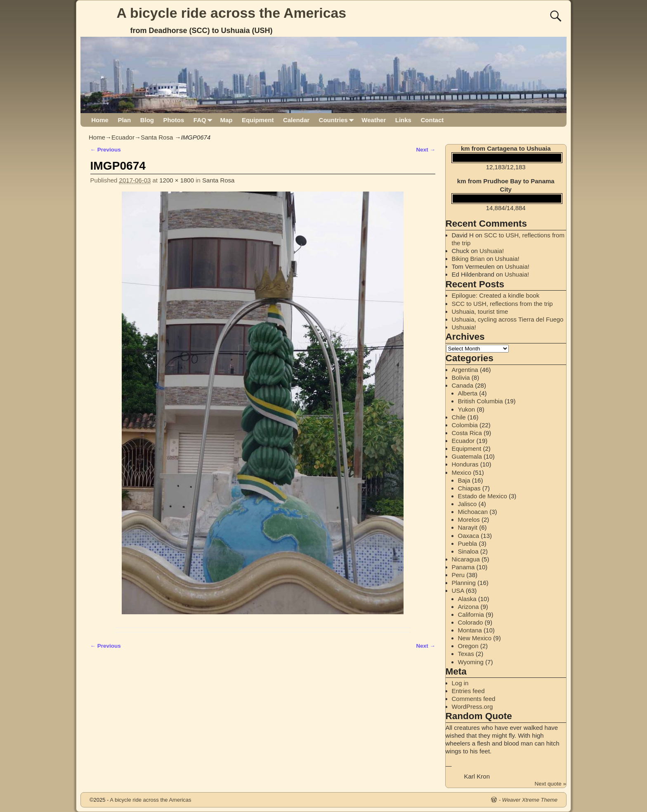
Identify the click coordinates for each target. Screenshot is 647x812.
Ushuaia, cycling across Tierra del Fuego (508, 319)
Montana (470, 630)
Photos (174, 120)
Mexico (462, 472)
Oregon (468, 646)
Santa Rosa (157, 137)
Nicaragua (466, 559)
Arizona (469, 607)
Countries (338, 120)
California (471, 614)
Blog (147, 120)
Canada (463, 385)
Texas (466, 654)
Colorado (471, 622)
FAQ (204, 120)
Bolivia (461, 378)
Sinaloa (468, 551)
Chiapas (469, 488)
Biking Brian (468, 259)
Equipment (258, 120)
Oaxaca (469, 536)
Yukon (467, 409)
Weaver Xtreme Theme (530, 800)
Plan (124, 120)
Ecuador (123, 137)
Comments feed (474, 699)
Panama (463, 567)
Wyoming (471, 662)
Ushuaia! (492, 251)
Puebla (468, 543)
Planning (464, 583)
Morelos (469, 520)
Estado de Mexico (483, 496)
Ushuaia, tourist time (480, 311)
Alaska (467, 599)
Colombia (465, 425)
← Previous (106, 150)
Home (100, 120)
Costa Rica (467, 433)
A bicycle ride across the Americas (232, 13)
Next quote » (550, 784)
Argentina (465, 370)
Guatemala (467, 456)
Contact (432, 120)
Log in (460, 683)
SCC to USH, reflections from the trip (502, 304)
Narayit (468, 527)
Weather (374, 120)
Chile (459, 417)
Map (226, 120)
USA (458, 591)
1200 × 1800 (177, 180)
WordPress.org (472, 707)
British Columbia (481, 401)
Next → (426, 150)
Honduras (465, 464)
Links (403, 120)
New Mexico (475, 638)
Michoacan (473, 512)
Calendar (296, 120)
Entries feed (468, 691)
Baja (464, 480)
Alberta (468, 393)
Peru (458, 575)
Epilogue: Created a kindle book (496, 295)
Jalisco (468, 504)
